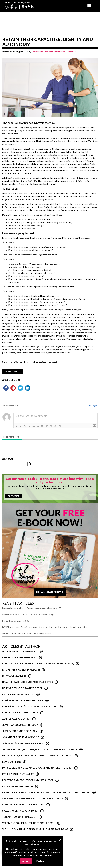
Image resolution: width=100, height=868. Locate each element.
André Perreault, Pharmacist (20, 651)
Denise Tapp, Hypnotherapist (20, 657)
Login (93, 406)
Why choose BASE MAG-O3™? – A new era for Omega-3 (29, 614)
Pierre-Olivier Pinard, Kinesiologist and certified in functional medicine (46, 792)
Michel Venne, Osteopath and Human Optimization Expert (38, 756)
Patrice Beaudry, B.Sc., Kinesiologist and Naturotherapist (37, 768)
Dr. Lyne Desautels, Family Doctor (22, 688)
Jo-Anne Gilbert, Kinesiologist (21, 737)
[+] (59, 426)
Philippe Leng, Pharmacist (18, 786)
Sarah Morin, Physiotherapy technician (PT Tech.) (33, 798)
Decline (40, 861)
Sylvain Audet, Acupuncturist (20, 811)
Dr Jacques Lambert (14, 676)
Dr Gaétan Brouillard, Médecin (21, 670)
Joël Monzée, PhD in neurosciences (23, 743)
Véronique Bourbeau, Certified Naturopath (29, 823)
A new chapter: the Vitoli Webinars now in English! (27, 633)
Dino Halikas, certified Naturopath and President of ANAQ (38, 664)
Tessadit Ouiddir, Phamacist (20, 817)
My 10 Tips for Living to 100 (16, 621)
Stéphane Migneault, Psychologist (23, 805)
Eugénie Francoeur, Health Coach (23, 700)
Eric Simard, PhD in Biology (18, 694)
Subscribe (14, 496)
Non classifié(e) (12, 762)
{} (55, 426)
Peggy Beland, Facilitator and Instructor (28, 780)
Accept (26, 861)
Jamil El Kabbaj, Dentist (16, 719)
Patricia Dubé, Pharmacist (18, 774)
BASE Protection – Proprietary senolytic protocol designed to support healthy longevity (45, 627)
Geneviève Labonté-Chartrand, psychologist (30, 706)
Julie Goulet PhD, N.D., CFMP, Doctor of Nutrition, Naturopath (40, 749)
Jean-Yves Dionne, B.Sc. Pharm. (20, 731)
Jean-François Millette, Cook (20, 725)
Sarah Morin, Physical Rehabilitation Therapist (54, 52)
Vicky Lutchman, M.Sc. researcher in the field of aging (35, 829)
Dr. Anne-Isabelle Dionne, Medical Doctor (28, 682)
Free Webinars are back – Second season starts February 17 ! (32, 608)
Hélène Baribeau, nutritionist (20, 713)
